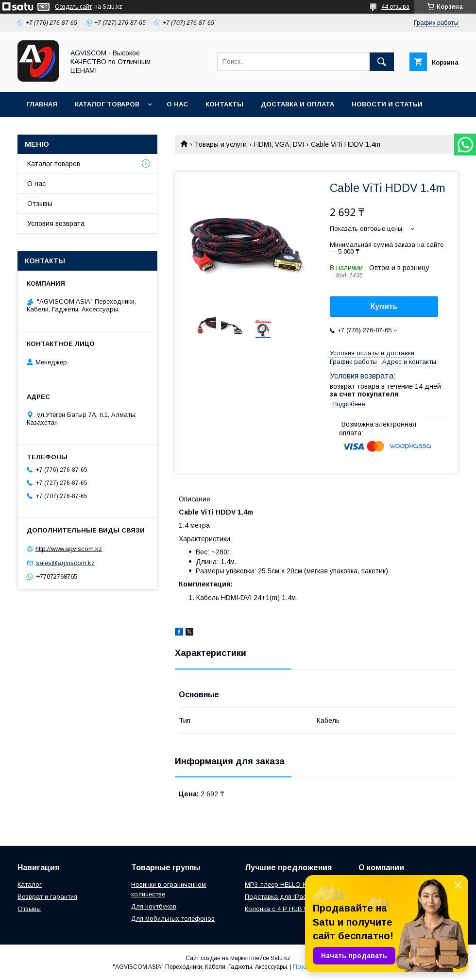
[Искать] (382, 62)
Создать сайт (73, 7)
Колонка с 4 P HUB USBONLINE (292, 909)
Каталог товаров (107, 104)
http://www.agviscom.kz (69, 549)
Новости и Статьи (387, 104)
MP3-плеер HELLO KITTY (282, 885)
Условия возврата (56, 224)
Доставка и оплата (297, 104)
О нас (177, 104)
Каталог (30, 885)
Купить (384, 306)
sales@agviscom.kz (65, 563)
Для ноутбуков (154, 906)
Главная (42, 104)
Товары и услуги (221, 144)
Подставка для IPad (276, 897)
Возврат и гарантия (47, 897)
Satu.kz (280, 958)
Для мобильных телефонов (173, 919)
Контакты (224, 104)
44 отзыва (395, 7)
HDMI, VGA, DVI (279, 144)
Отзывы (40, 204)
